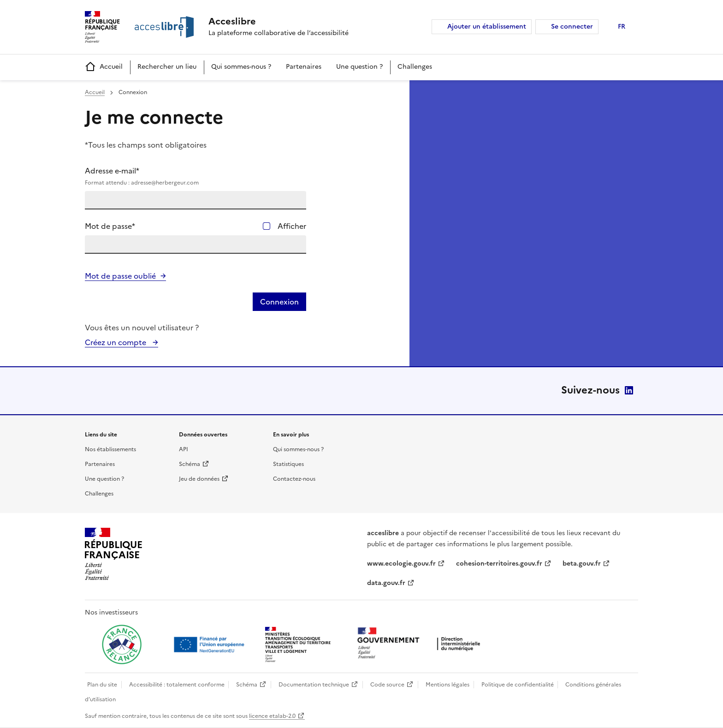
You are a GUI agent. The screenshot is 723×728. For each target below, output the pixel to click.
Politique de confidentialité (518, 685)
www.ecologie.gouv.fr (401, 564)
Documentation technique (314, 685)
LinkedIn (629, 390)
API (184, 449)
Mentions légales (447, 685)
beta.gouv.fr (582, 564)
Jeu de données (199, 479)
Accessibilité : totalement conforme (177, 685)
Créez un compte (116, 342)
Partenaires (304, 67)
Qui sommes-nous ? (241, 67)
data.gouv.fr (386, 583)
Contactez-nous (294, 479)
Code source (387, 685)
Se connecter (572, 27)
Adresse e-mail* (196, 176)
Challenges (415, 67)
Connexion (279, 302)
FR (622, 27)
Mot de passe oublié (120, 276)
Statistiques (288, 464)
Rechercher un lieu (167, 67)
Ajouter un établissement (487, 27)
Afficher (292, 226)
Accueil (104, 67)
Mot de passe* (110, 226)
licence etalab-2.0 (272, 716)
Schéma (190, 464)
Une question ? (359, 67)
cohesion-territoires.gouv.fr (499, 564)
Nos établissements (110, 449)
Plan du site (102, 685)
